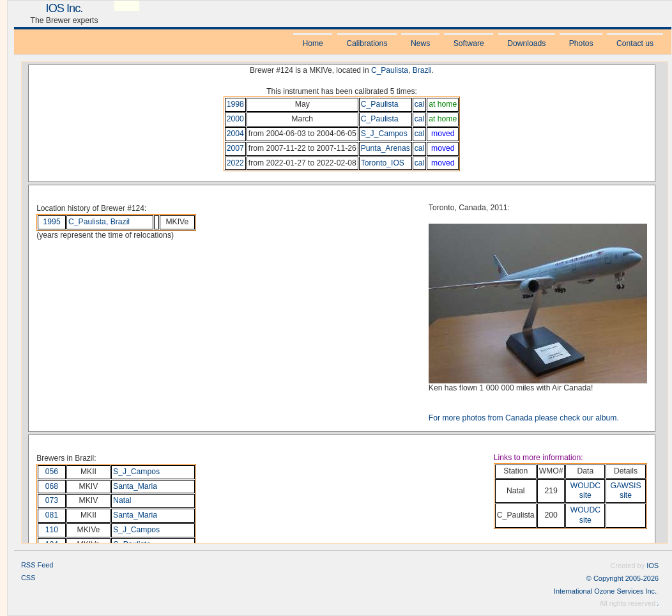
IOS (653, 566)
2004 (235, 134)
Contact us (635, 43)
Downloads (526, 43)
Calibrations (367, 43)
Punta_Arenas (386, 148)
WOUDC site (585, 491)
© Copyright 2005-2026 (622, 578)
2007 (235, 148)
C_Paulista (390, 70)
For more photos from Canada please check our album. (524, 418)
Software (469, 43)
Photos (581, 43)
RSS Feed (37, 565)
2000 (235, 119)
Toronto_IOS (383, 163)
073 (52, 500)
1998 (235, 104)
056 (52, 472)
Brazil (422, 70)
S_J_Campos (384, 134)
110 (52, 530)
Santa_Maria (135, 486)
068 (52, 486)
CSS (28, 578)
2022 (235, 163)
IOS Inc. (65, 8)
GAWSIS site (625, 491)
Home (312, 43)
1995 (52, 222)
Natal (122, 500)
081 (52, 515)
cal (420, 104)
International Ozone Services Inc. (605, 591)
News (420, 43)
